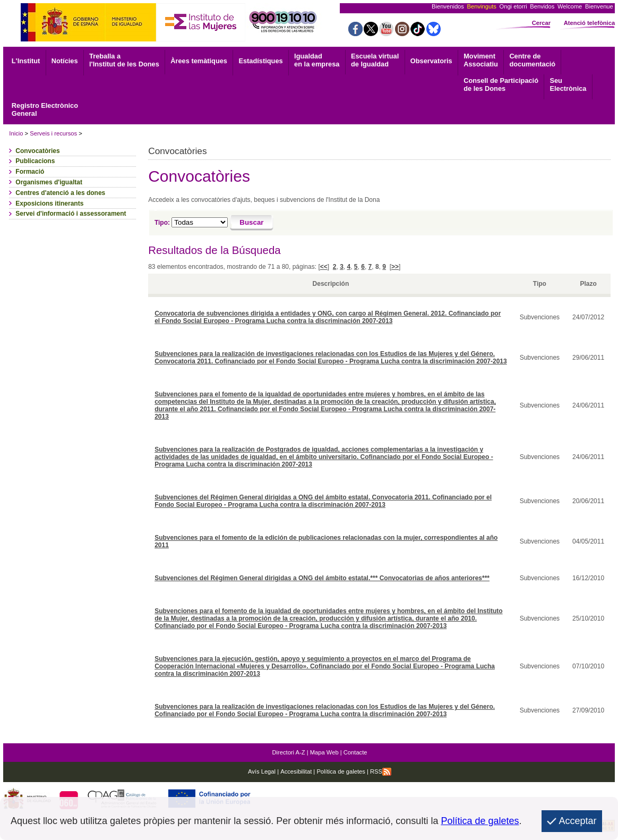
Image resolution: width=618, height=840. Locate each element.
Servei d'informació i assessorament (71, 214)
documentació (532, 60)
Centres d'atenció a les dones (60, 193)
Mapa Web (324, 752)
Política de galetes (340, 771)
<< (324, 267)
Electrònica (568, 84)
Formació (30, 172)
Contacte (355, 752)
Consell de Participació (501, 84)
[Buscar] (252, 223)
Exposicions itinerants (49, 203)
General (45, 109)
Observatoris (431, 61)
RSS (381, 771)
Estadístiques (260, 61)
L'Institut (26, 61)
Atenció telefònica (589, 23)
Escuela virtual (375, 60)
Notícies (65, 61)
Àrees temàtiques (199, 61)
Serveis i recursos (53, 133)
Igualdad (317, 60)
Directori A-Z (288, 752)
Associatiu (481, 60)
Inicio (16, 133)
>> (395, 267)
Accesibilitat (296, 771)
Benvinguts (482, 6)
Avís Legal (262, 771)
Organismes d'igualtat (49, 182)
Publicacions (35, 161)
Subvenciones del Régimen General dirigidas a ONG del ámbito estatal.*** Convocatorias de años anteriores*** (322, 578)
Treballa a (124, 60)
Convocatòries (37, 151)
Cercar (541, 23)
